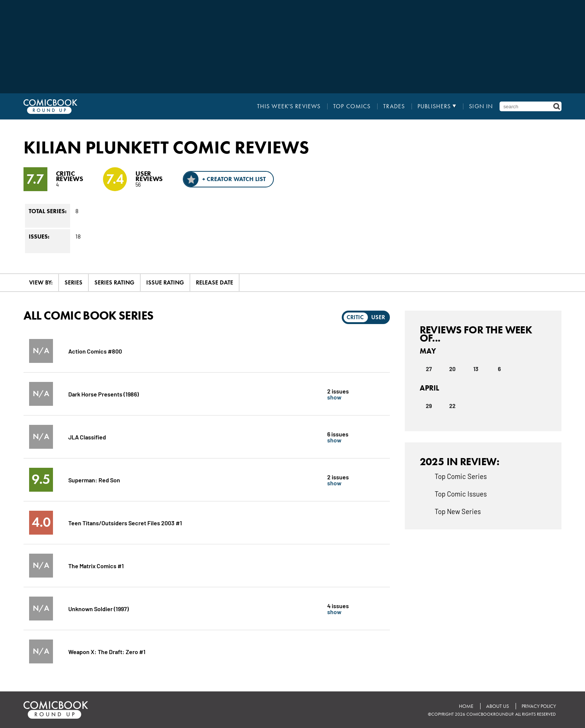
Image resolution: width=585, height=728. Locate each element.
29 (429, 406)
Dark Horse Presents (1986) (104, 394)
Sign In (481, 106)
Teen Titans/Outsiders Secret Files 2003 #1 (125, 522)
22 (452, 406)
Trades (394, 106)
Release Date (215, 282)
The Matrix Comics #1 (96, 565)
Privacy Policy (539, 706)
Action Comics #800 (95, 351)
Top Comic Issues (461, 494)
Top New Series (458, 511)
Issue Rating (165, 282)
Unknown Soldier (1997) (98, 608)
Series (73, 282)
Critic (355, 317)
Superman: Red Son (94, 480)
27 (429, 369)
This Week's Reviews (289, 106)
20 (452, 369)
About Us (498, 706)
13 (476, 369)
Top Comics (352, 106)
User (378, 317)
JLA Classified (87, 437)
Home (466, 706)
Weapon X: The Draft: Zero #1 (107, 651)
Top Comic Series (461, 476)
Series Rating (114, 282)
